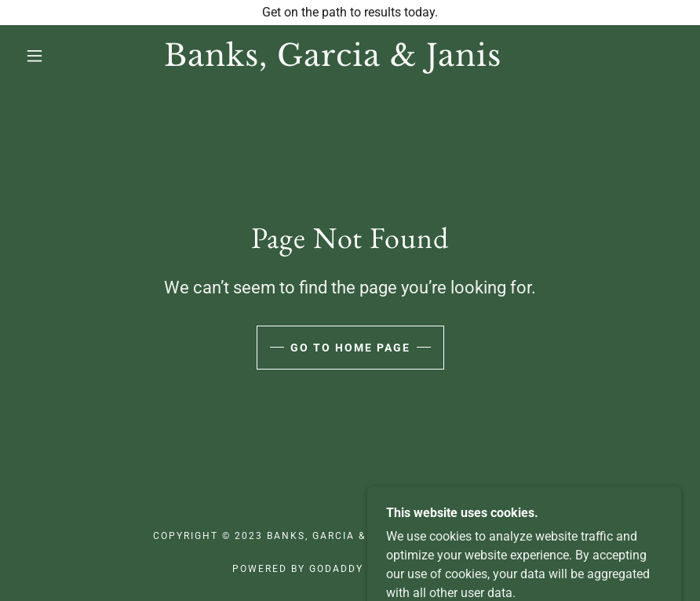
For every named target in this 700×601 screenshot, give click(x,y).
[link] (333, 62)
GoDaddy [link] (336, 569)
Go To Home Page (350, 348)
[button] (35, 56)
